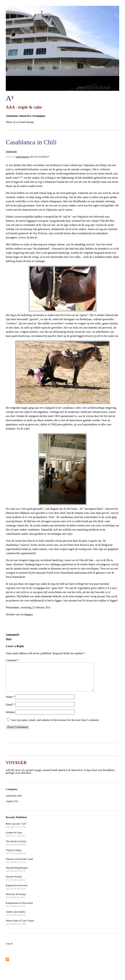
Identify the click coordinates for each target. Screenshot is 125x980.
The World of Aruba (16, 848)
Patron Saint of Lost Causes (20, 928)
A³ (10, 98)
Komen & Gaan (16, 840)
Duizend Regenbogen (17, 875)
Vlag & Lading (16, 857)
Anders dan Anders (16, 919)
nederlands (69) (14, 801)
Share (9, 639)
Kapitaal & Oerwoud (16, 892)
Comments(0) (13, 634)
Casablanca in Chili (31, 142)
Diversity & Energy (16, 901)
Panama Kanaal (16, 884)
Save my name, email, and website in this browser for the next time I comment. (55, 726)
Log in (9, 949)
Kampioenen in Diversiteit (19, 910)
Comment (12, 660)
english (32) (12, 807)
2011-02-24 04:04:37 (39, 157)
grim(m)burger (22, 157)
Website (10, 718)
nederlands (11, 151)
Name (10, 702)
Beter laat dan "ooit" (16, 831)
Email (10, 710)
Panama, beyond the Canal (19, 866)
